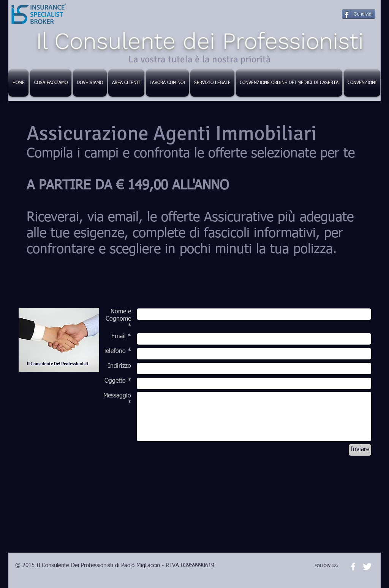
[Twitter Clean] (367, 567)
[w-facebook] (353, 567)
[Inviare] (360, 450)
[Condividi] (359, 14)
